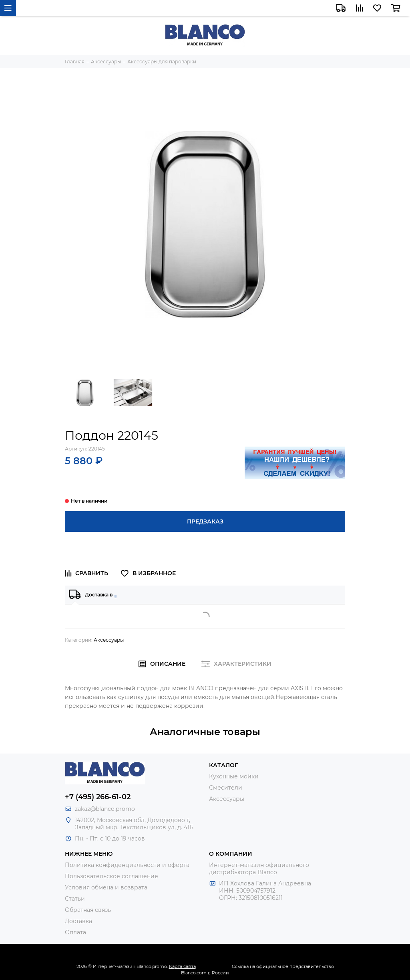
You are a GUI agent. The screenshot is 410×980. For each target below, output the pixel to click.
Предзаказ (205, 521)
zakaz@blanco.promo (105, 809)
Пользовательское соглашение (112, 876)
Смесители (226, 788)
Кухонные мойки (234, 776)
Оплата (75, 932)
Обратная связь (88, 910)
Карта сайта (182, 966)
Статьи (75, 899)
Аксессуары (109, 640)
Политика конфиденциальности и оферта (127, 865)
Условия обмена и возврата (106, 887)
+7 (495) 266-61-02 (98, 797)
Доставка (78, 921)
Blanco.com (194, 973)
